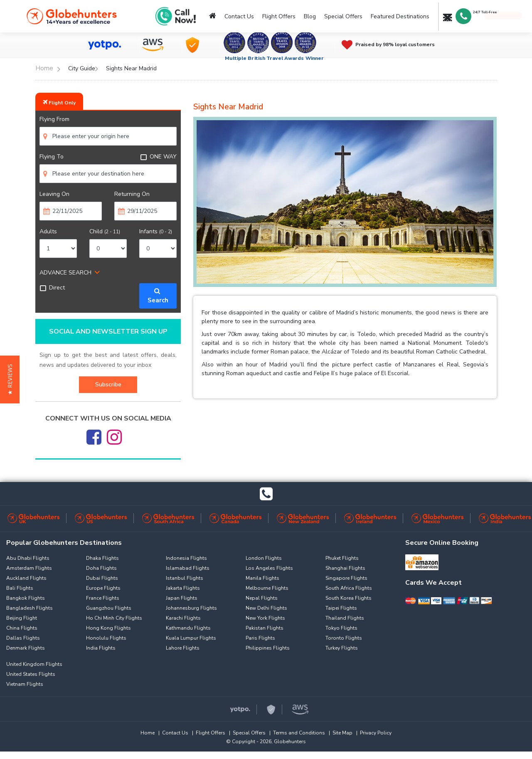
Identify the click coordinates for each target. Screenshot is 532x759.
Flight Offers (279, 16)
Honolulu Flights (106, 638)
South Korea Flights (349, 598)
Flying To (52, 157)
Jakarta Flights (183, 588)
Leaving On (54, 194)
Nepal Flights (262, 598)
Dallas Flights (23, 638)
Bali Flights (20, 588)
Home (148, 733)
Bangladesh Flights (30, 608)
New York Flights (265, 618)
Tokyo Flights (341, 628)
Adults (48, 231)
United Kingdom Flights (34, 664)
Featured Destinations (400, 16)
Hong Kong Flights (108, 628)
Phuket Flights (342, 558)
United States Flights (31, 674)
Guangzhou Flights (109, 608)
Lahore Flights (183, 648)
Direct (52, 288)
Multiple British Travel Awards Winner (275, 58)
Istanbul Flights (185, 578)
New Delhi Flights (266, 608)
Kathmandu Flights (188, 628)
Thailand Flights (345, 618)
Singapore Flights (346, 578)
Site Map (342, 733)
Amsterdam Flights (29, 568)
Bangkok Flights (26, 598)
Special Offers (343, 16)
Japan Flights (182, 598)
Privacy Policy (376, 733)
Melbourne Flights (267, 588)
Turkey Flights (342, 648)
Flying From (54, 119)
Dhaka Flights (102, 558)
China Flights (22, 628)
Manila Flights (262, 578)
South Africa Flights (349, 588)
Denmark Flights (26, 648)
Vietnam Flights (25, 684)
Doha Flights (101, 568)
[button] (10, 379)
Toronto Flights (344, 638)
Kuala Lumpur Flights (191, 638)
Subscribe (108, 384)
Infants (156, 231)
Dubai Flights (102, 578)
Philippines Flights (268, 648)
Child (105, 231)
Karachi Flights (183, 618)
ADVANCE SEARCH (65, 273)
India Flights (101, 648)
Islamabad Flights (188, 568)
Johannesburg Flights (191, 608)
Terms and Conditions (299, 733)
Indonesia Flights (186, 558)
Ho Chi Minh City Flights (114, 618)
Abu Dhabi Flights (28, 558)
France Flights (103, 598)
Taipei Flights (341, 608)
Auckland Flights (26, 578)
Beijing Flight (22, 618)
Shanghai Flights (345, 568)
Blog (310, 16)
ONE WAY (158, 157)
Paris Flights (260, 638)
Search (158, 296)
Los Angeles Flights (269, 568)
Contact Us (239, 16)
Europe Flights (103, 588)
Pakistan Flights (265, 628)
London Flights (264, 558)
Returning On (132, 194)
